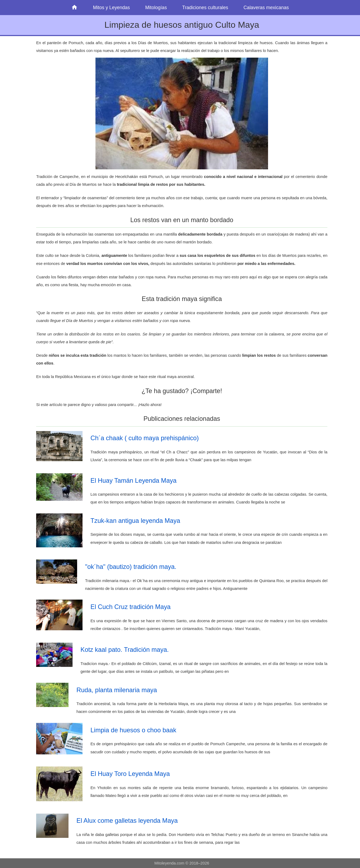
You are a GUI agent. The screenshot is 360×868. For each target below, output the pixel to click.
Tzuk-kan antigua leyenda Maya (135, 521)
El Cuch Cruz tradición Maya (130, 607)
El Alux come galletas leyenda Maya (127, 821)
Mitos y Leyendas (112, 8)
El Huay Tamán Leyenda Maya (133, 481)
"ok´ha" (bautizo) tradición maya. (131, 567)
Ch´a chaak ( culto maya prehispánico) (145, 438)
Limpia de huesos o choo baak (133, 730)
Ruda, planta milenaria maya (117, 690)
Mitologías (156, 8)
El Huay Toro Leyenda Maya (130, 774)
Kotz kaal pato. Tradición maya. (124, 650)
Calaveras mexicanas (266, 8)
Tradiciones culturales (205, 8)
